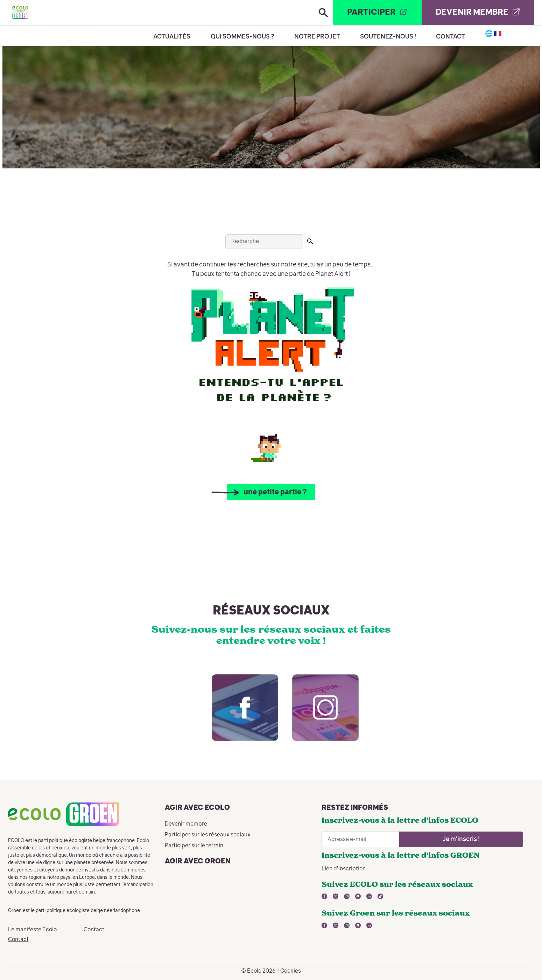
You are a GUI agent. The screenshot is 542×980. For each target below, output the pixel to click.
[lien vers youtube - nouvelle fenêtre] (358, 896)
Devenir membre (186, 824)
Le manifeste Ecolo (32, 930)
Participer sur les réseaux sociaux (208, 835)
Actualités (172, 37)
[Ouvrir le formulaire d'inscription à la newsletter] (461, 839)
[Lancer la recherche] (310, 241)
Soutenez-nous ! (388, 37)
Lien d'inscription (344, 869)
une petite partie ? (275, 492)
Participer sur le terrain (194, 846)
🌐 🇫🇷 (494, 34)
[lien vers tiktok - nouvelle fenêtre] (380, 896)
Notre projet (317, 37)
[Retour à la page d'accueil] (20, 13)
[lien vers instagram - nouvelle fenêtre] (318, 715)
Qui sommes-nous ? (242, 37)
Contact (451, 37)
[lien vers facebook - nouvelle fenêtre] (238, 715)
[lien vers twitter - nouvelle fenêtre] (336, 896)
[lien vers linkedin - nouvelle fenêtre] (369, 896)
